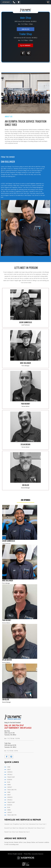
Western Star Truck (24, 832)
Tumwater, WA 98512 (32, 38)
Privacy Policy (27, 854)
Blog (9, 782)
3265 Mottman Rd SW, (20, 38)
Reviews (10, 780)
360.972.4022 (26, 728)
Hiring (9, 785)
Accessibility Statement (37, 854)
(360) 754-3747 (26, 29)
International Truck (34, 824)
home (9, 767)
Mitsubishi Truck (32, 828)
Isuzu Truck (43, 824)
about (9, 769)
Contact (9, 787)
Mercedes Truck (24, 828)
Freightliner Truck (18, 824)
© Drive (10, 854)
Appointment (6, 2)
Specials (10, 775)
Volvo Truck (15, 832)
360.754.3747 (18, 725)
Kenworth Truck (8, 828)
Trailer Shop (11, 777)
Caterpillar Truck (8, 824)
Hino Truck (26, 824)
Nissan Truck (41, 828)
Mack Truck (16, 828)
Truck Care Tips (12, 790)
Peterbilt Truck (8, 832)
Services (10, 772)
